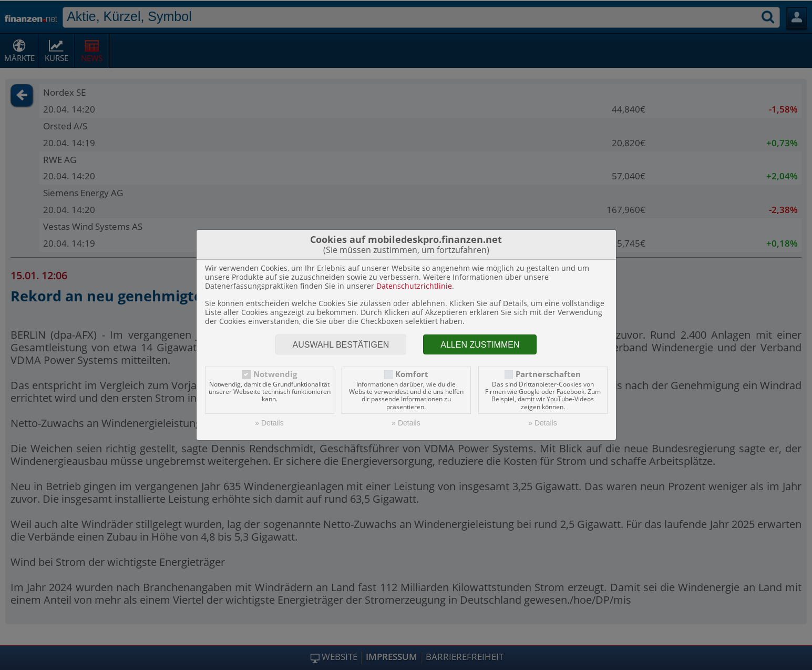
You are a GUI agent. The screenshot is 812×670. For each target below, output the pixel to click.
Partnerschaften (548, 374)
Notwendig (275, 374)
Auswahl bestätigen (341, 345)
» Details (269, 423)
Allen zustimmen (480, 345)
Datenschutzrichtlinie (414, 286)
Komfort (412, 374)
